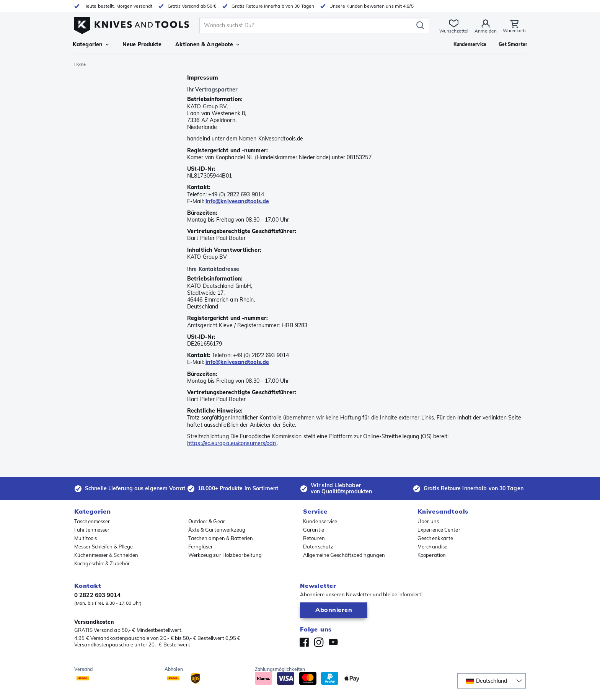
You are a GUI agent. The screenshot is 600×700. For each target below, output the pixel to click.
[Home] (132, 24)
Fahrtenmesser (92, 530)
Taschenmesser (92, 521)
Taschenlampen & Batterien (221, 538)
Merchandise (432, 547)
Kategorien (91, 44)
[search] (308, 25)
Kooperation (432, 555)
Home (80, 64)
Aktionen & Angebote (207, 44)
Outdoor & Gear (207, 521)
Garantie (314, 530)
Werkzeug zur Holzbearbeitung (225, 555)
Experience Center (439, 530)
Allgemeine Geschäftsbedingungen (344, 555)
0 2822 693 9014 (98, 595)
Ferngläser (201, 547)
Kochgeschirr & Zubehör (102, 563)
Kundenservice (320, 521)
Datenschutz (318, 547)
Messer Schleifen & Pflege (104, 547)
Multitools (86, 538)
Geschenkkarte (435, 538)
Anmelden (485, 31)
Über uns (428, 521)
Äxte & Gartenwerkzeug (217, 530)
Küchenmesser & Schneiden (106, 555)
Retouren (314, 538)
